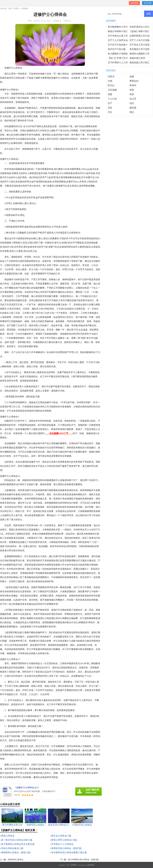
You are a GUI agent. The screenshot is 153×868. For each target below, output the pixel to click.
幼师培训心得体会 (16, 860)
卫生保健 (112, 90)
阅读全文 (57, 21)
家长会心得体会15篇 (61, 836)
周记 (132, 112)
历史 (110, 108)
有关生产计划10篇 (117, 49)
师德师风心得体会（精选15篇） (17, 852)
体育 (132, 90)
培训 (132, 94)
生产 (110, 103)
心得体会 (25, 8)
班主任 (111, 85)
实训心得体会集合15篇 (12, 848)
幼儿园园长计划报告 (118, 54)
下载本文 (67, 21)
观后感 (133, 108)
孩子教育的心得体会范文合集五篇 (18, 844)
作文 (110, 112)
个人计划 (112, 99)
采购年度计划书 (137, 58)
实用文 (16, 8)
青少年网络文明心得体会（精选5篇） (84, 860)
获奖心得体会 (8, 836)
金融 (132, 76)
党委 (110, 94)
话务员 (111, 76)
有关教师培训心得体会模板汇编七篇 (69, 852)
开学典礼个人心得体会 (62, 844)
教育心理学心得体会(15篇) (64, 840)
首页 (10, 8)
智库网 (73, 865)
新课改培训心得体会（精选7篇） (67, 848)
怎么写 (133, 99)
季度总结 (134, 81)
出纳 (110, 81)
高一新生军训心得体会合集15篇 (17, 840)
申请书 (133, 85)
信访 (132, 103)
